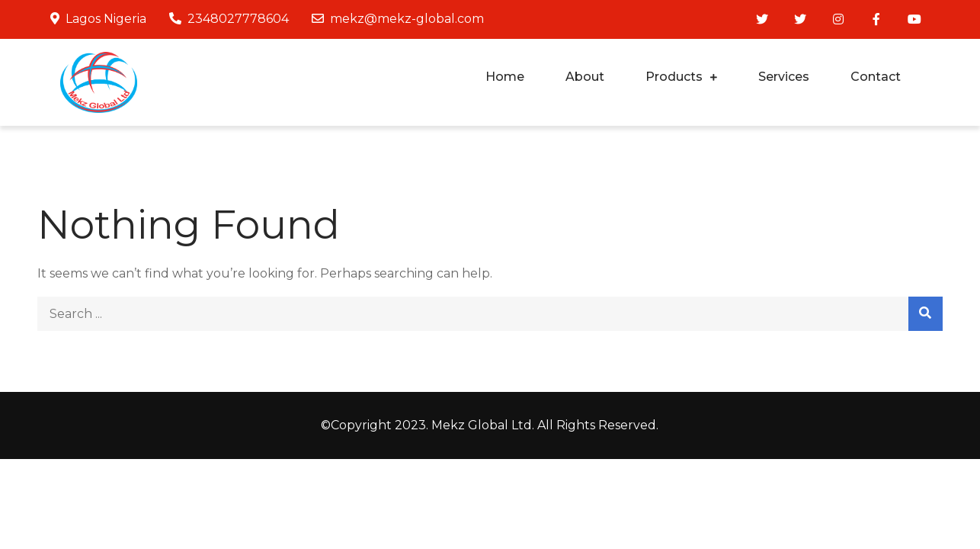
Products (674, 77)
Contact (876, 77)
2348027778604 (229, 19)
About (585, 77)
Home (505, 77)
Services (784, 77)
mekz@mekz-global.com (398, 19)
